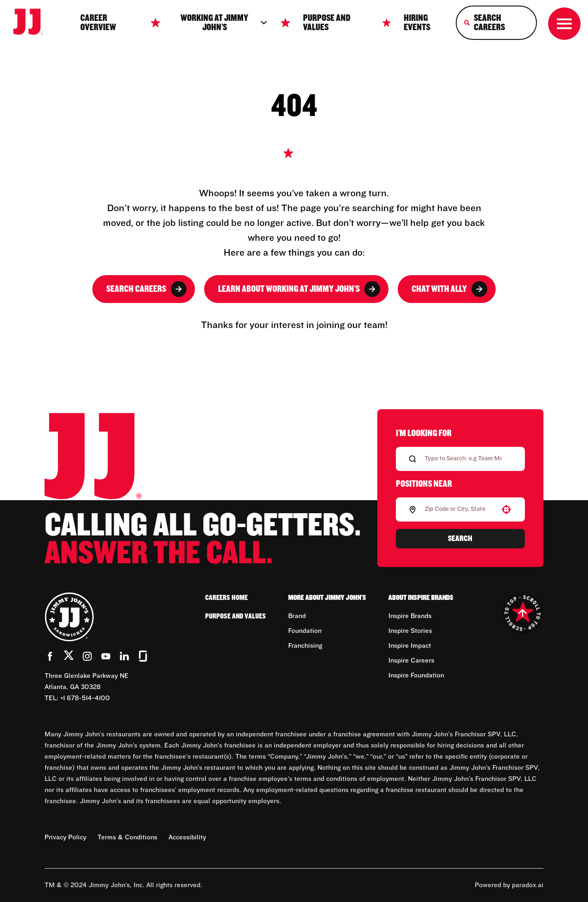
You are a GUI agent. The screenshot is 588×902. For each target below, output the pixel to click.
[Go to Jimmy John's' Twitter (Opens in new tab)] (69, 657)
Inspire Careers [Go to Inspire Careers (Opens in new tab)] (411, 661)
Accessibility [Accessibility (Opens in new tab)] (187, 838)
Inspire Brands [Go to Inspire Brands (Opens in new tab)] (410, 616)
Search (460, 539)
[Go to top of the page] (523, 613)
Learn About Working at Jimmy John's (299, 289)
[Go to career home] (34, 23)
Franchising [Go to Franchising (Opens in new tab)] (305, 646)
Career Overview (98, 23)
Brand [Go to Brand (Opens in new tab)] (297, 616)
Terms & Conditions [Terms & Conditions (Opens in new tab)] (127, 838)
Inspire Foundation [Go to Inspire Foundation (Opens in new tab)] (416, 676)
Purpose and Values (327, 23)
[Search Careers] (496, 23)
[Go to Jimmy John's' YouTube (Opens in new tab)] (106, 656)
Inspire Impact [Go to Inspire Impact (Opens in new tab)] (410, 646)
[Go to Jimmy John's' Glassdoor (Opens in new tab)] (143, 656)
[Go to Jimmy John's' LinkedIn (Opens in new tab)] (124, 656)
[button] (506, 509)
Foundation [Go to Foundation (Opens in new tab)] (305, 631)
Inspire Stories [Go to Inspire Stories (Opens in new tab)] (410, 631)
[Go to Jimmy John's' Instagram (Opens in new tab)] (87, 656)
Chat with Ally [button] (449, 289)
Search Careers (146, 289)
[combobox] (459, 509)
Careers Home (226, 598)
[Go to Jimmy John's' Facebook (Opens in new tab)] (50, 656)
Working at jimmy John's (224, 23)
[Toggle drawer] (564, 24)
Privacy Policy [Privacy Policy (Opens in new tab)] (65, 838)
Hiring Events (417, 23)
